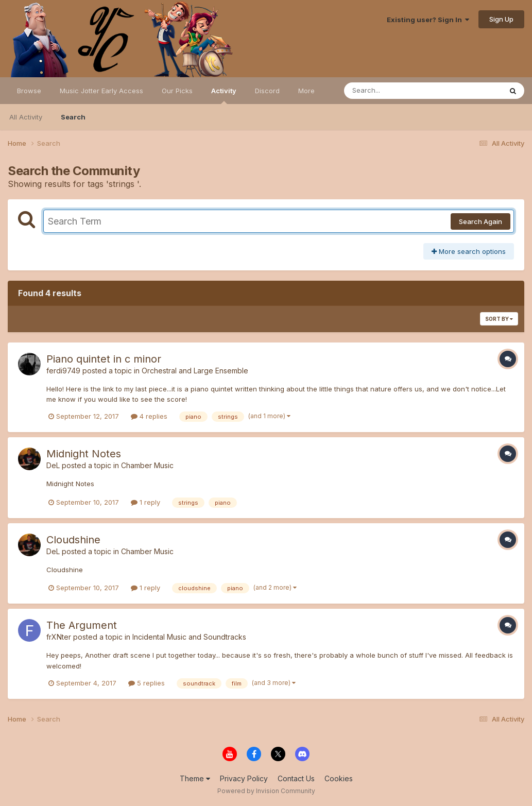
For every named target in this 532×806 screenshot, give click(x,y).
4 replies (149, 416)
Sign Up (501, 19)
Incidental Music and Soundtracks (189, 637)
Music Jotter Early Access (101, 91)
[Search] (395, 91)
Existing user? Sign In (428, 20)
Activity (224, 95)
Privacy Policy (244, 778)
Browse (29, 91)
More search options (469, 251)
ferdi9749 (63, 371)
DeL (53, 465)
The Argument (82, 625)
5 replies (147, 683)
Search (73, 117)
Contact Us (296, 778)
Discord (267, 91)
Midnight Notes (84, 454)
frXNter (59, 637)
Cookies (339, 778)
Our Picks (177, 91)
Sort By (499, 319)
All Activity (26, 117)
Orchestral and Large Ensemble (195, 371)
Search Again (480, 221)
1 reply (145, 502)
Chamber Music (147, 465)
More (306, 91)
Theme (195, 778)
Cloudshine (73, 540)
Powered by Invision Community (266, 791)
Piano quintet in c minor (104, 359)
